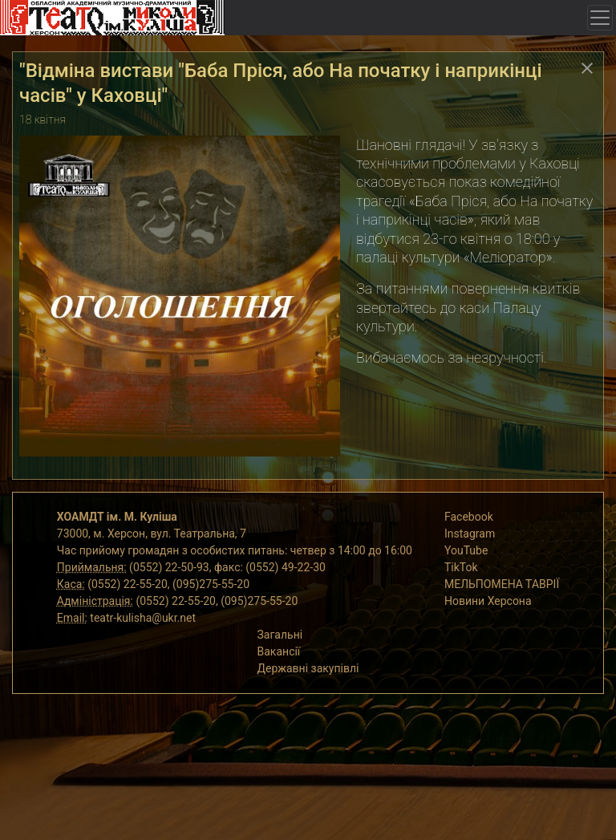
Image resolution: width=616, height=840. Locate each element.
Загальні (280, 635)
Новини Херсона (488, 601)
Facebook (469, 517)
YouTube (466, 550)
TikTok (461, 567)
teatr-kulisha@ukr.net (143, 618)
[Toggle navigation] (600, 18)
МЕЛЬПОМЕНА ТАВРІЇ (502, 584)
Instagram (470, 534)
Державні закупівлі (308, 668)
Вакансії (279, 651)
